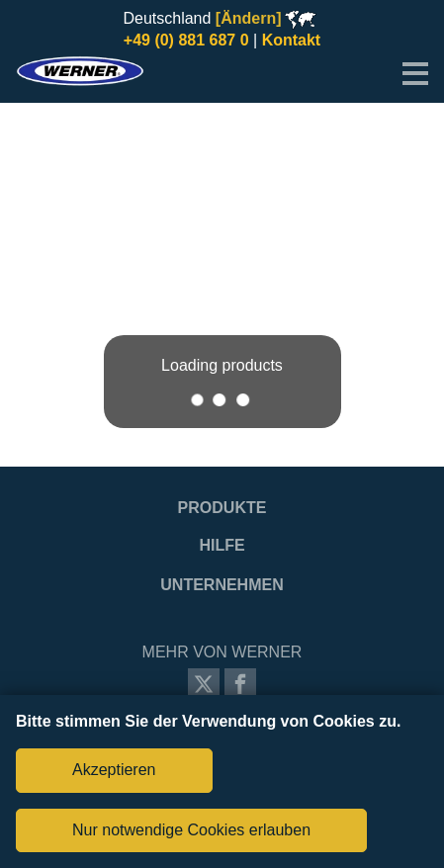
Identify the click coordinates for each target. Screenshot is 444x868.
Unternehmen (222, 585)
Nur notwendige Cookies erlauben (191, 830)
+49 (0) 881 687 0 (186, 40)
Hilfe (222, 545)
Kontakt (292, 40)
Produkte (222, 508)
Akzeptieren (114, 770)
